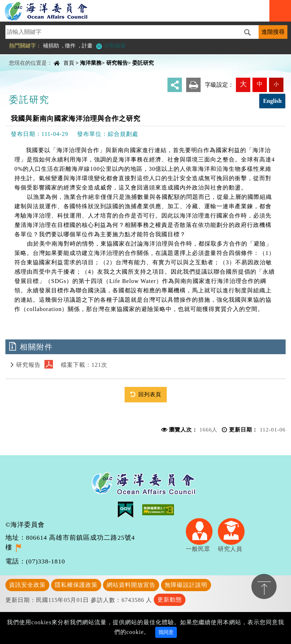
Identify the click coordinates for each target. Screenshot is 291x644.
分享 (175, 85)
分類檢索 (111, 45)
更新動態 (170, 600)
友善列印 (193, 85)
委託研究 (143, 63)
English (272, 101)
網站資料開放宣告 (131, 585)
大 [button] (243, 84)
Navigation (280, 11)
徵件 (70, 45)
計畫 (87, 45)
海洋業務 (91, 63)
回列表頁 (150, 394)
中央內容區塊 (24, 57)
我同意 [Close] (166, 632)
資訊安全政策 (27, 585)
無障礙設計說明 (186, 585)
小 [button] (276, 84)
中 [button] (260, 84)
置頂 (264, 586)
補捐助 (51, 45)
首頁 (69, 63)
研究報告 (117, 63)
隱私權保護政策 (76, 585)
